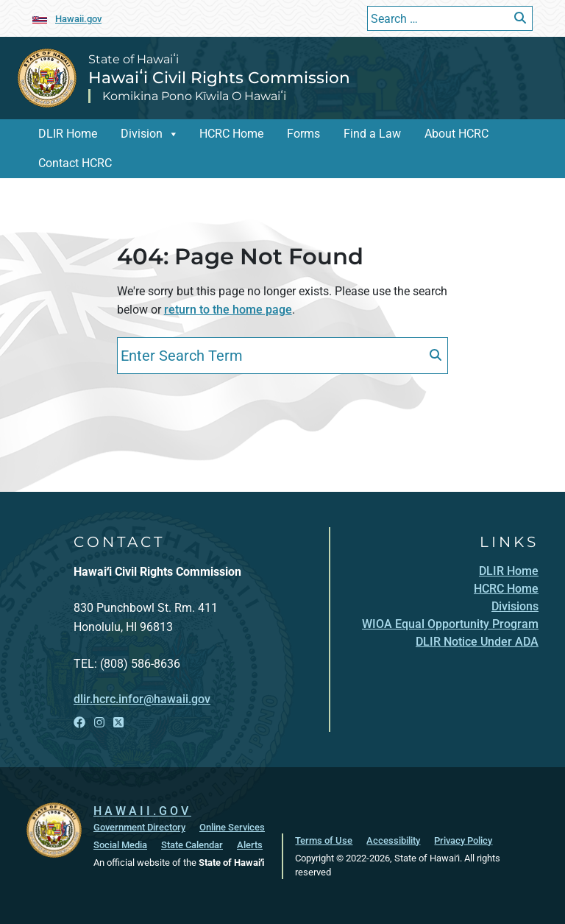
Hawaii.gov (78, 19)
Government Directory (139, 827)
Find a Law (372, 134)
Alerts (250, 845)
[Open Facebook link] (79, 723)
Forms (303, 134)
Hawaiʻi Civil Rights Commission (219, 77)
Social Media (120, 845)
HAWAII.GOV (142, 811)
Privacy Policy (463, 840)
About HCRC (456, 134)
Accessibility (393, 840)
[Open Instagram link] (99, 723)
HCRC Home (231, 134)
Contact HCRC (75, 163)
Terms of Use (324, 840)
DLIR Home (68, 134)
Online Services (232, 827)
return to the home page (228, 310)
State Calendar (192, 845)
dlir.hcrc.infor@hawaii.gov (142, 699)
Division (142, 134)
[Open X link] (118, 723)
